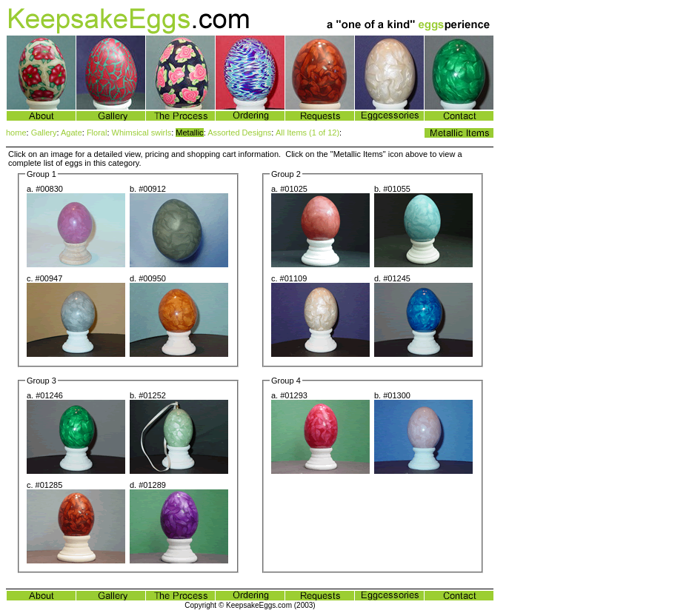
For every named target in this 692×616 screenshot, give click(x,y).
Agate (71, 133)
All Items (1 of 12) (307, 133)
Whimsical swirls (142, 133)
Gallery (44, 133)
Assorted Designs (239, 133)
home (16, 133)
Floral (97, 133)
